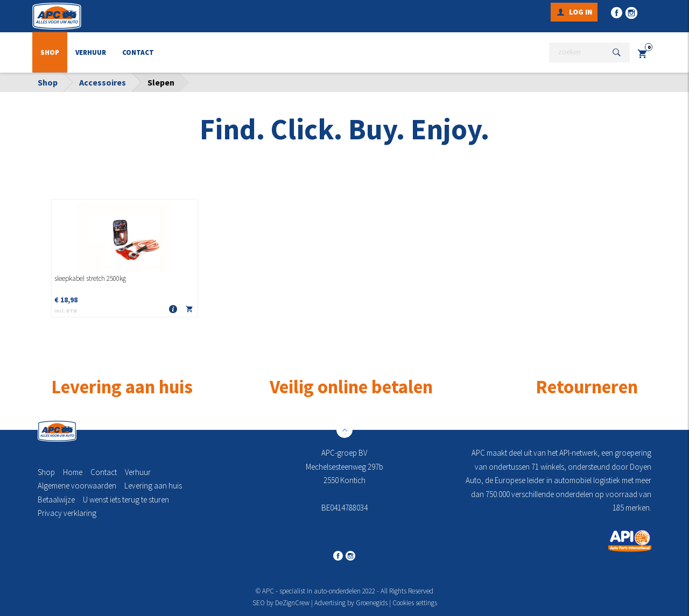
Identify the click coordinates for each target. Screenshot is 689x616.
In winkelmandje (189, 311)
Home (73, 472)
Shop (50, 52)
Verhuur (91, 52)
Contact (138, 52)
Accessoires (103, 82)
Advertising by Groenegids (351, 603)
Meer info (173, 310)
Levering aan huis (153, 486)
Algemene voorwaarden (77, 486)
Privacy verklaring (67, 513)
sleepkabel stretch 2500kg (90, 279)
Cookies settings (415, 603)
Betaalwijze (56, 500)
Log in (581, 12)
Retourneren (587, 387)
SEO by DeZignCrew (281, 603)
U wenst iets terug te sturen (126, 500)
